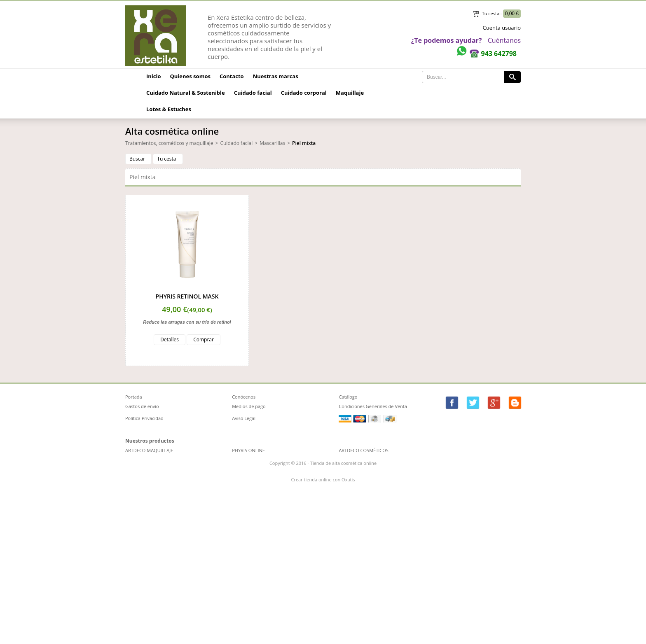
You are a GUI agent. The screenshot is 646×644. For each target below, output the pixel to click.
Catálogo (348, 397)
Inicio (154, 76)
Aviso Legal (244, 418)
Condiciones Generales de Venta (373, 406)
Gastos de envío (142, 406)
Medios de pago (249, 406)
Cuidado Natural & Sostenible (186, 93)
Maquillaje (350, 93)
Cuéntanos (504, 40)
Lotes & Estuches (169, 109)
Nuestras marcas (276, 76)
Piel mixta (304, 143)
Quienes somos (190, 76)
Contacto (232, 76)
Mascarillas (272, 143)
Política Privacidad (144, 418)
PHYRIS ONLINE (248, 450)
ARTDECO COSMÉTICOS (363, 450)
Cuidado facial (253, 93)
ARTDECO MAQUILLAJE (149, 450)
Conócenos (244, 397)
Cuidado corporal (304, 93)
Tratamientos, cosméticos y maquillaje (169, 143)
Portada (134, 397)
